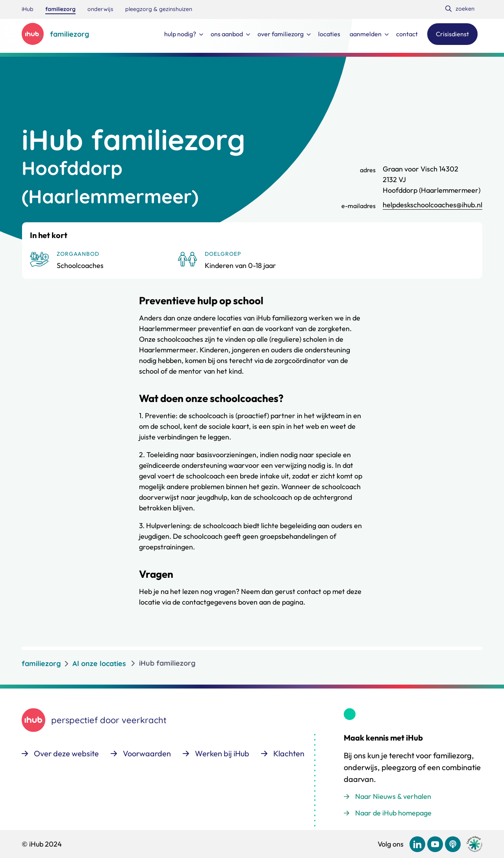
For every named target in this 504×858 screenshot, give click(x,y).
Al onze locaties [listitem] (99, 664)
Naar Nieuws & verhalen (393, 796)
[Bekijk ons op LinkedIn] (417, 844)
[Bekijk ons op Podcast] (453, 844)
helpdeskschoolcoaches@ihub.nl (433, 205)
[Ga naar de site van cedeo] (474, 844)
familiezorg (41, 664)
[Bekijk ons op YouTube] (435, 844)
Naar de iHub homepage (393, 813)
